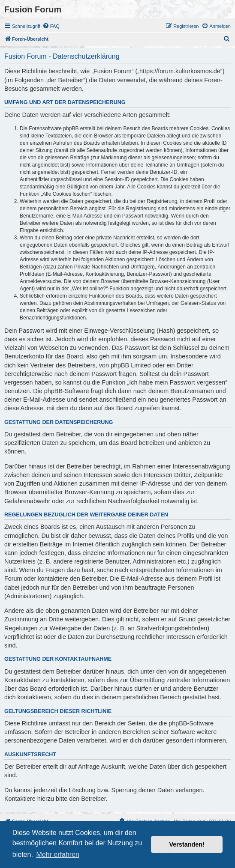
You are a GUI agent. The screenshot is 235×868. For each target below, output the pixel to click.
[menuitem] (51, 26)
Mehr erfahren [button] (58, 855)
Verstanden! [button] (187, 844)
